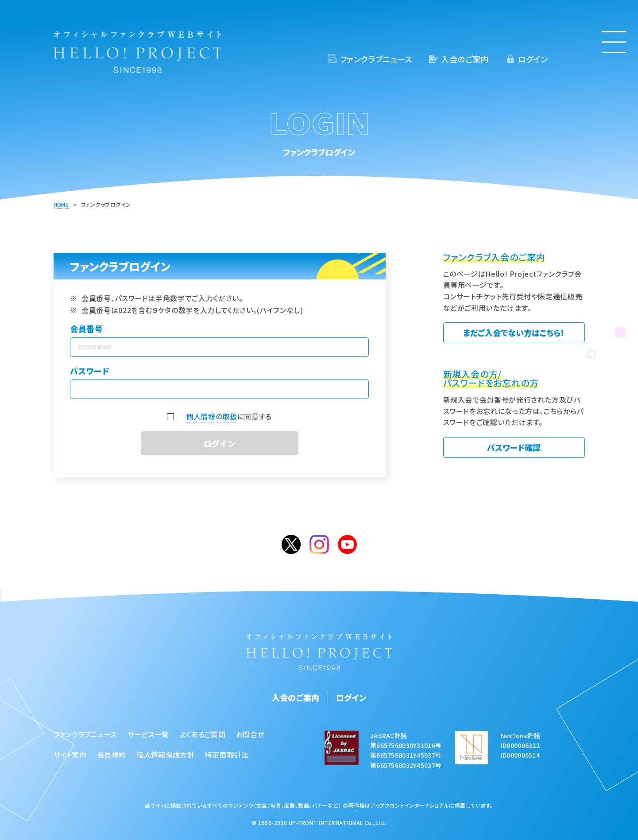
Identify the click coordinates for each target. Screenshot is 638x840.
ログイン (533, 59)
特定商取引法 (227, 755)
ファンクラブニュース (376, 59)
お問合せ (250, 734)
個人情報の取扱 (211, 416)
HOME (61, 204)
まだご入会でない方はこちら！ (514, 333)
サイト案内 (70, 755)
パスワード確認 (514, 447)
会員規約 (111, 755)
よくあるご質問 (203, 734)
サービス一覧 (148, 734)
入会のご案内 (465, 59)
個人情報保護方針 (165, 755)
